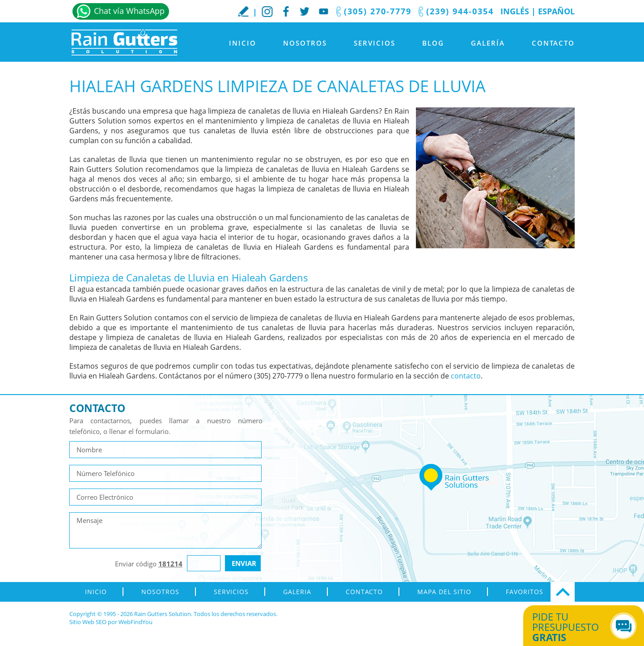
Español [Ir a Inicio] (556, 11)
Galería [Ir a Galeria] (488, 43)
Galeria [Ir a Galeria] (297, 592)
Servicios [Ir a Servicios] (375, 43)
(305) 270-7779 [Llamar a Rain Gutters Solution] (378, 11)
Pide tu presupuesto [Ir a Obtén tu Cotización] (574, 627)
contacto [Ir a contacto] (466, 376)
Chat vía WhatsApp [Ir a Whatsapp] (129, 11)
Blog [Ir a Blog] (433, 43)
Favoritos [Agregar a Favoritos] (525, 592)
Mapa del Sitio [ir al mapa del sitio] (444, 592)
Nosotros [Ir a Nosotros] (305, 43)
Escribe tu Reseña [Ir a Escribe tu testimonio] (243, 11)
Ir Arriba (563, 592)
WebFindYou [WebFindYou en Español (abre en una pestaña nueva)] (136, 622)
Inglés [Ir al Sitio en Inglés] (515, 11)
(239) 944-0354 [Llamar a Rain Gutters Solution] (460, 11)
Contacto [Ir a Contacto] (553, 43)
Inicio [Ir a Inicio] (243, 43)
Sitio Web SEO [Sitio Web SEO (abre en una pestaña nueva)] (88, 622)
